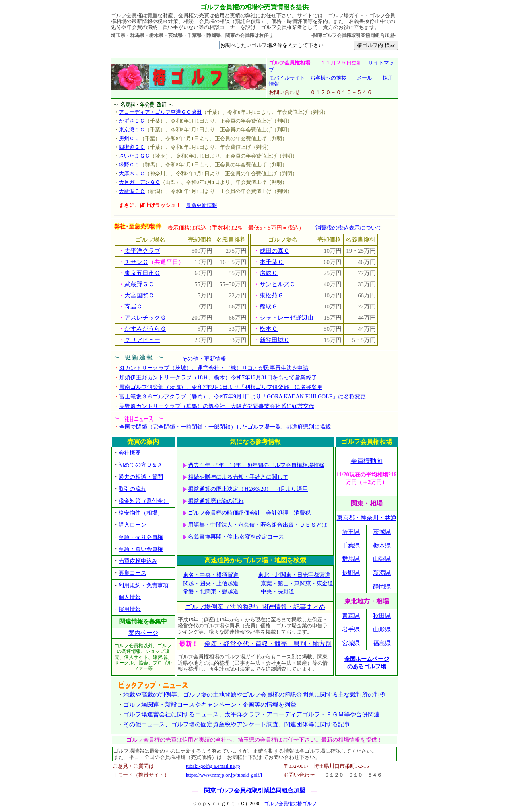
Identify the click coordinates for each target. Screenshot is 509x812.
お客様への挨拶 (328, 78)
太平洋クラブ (142, 251)
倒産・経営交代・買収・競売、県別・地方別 (268, 644)
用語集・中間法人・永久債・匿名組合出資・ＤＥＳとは (258, 525)
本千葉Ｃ (272, 262)
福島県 (382, 643)
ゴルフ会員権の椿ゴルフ (290, 804)
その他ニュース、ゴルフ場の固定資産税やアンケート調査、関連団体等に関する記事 (237, 724)
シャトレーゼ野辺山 (287, 318)
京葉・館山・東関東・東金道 (297, 583)
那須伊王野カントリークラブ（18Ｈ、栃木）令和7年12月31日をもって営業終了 (218, 378)
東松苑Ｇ (272, 295)
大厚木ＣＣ (132, 173)
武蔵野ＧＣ (139, 284)
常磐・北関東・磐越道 (211, 592)
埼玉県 (351, 532)
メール (364, 78)
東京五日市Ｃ (142, 273)
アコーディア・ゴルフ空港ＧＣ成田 (160, 112)
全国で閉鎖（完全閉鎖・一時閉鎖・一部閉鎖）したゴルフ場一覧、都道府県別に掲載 (225, 427)
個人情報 (130, 597)
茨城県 (382, 532)
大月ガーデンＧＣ (140, 182)
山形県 (382, 629)
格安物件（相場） (141, 513)
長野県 (351, 573)
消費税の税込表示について (349, 228)
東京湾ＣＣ (132, 130)
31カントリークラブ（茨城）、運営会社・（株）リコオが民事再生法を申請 (214, 368)
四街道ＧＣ (132, 147)
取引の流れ (132, 489)
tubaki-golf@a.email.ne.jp (213, 766)
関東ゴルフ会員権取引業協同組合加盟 (255, 791)
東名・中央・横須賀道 (211, 575)
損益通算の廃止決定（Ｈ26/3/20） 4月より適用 (248, 489)
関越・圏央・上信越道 (211, 583)
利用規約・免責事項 (144, 585)
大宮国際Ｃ (139, 295)
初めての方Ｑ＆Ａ (141, 465)
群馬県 (351, 559)
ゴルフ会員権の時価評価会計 (224, 513)
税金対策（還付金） (144, 501)
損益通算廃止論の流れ (216, 501)
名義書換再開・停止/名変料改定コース (236, 537)
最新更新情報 (202, 205)
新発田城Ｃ (275, 340)
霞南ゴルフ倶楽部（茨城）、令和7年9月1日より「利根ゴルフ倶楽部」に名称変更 (221, 387)
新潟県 (382, 573)
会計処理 (277, 513)
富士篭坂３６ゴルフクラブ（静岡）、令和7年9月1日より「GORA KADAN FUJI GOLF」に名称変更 (243, 397)
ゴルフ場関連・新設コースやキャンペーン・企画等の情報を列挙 (210, 705)
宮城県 (351, 643)
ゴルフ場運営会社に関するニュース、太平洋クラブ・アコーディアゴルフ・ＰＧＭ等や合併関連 (252, 714)
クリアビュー (142, 340)
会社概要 (130, 453)
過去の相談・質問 (141, 477)
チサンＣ (136, 262)
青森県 (351, 616)
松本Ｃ (269, 329)
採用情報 (130, 609)
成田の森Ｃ (275, 251)
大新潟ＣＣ (132, 191)
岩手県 (351, 629)
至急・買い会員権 (141, 549)
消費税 (302, 513)
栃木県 (382, 545)
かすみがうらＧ (145, 329)
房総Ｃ (269, 273)
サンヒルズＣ (278, 284)
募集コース (132, 573)
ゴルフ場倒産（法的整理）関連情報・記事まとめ (255, 607)
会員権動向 (367, 461)
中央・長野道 (278, 592)
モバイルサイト (287, 78)
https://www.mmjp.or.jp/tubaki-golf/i (224, 775)
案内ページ (143, 633)
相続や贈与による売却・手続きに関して (238, 477)
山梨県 (382, 559)
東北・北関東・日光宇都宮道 (294, 575)
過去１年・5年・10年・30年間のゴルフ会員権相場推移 (256, 465)
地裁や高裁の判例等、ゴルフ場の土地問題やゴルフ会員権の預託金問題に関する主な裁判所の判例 (254, 695)
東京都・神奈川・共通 (367, 518)
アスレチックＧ (145, 318)
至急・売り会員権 (141, 537)
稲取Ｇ (269, 306)
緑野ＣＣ (129, 165)
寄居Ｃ (133, 306)
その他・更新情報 (204, 359)
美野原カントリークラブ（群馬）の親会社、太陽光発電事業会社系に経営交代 (217, 406)
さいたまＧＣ (134, 156)
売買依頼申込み (138, 561)
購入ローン (132, 525)
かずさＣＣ (132, 121)
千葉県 (351, 545)
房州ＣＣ (129, 138)
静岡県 (382, 586)
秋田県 (382, 616)
